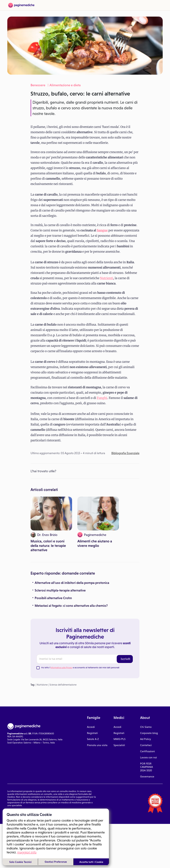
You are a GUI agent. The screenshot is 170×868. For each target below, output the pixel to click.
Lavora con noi (149, 700)
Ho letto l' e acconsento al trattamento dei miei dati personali (80, 610)
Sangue (102, 230)
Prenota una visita (97, 688)
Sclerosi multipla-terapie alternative (60, 533)
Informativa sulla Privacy (61, 610)
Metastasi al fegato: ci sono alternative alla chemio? (71, 548)
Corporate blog (149, 676)
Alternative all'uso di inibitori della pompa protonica (72, 525)
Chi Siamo (146, 670)
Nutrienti (107, 278)
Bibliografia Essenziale (125, 453)
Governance (147, 719)
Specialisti (119, 688)
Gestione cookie (52, 754)
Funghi (102, 398)
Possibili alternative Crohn (53, 541)
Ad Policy (146, 682)
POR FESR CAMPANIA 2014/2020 (147, 710)
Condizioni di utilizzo (18, 754)
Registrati (92, 676)
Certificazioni (148, 694)
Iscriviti (125, 601)
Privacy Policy (36, 754)
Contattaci (146, 688)
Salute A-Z (93, 682)
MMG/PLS (120, 682)
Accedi (91, 670)
